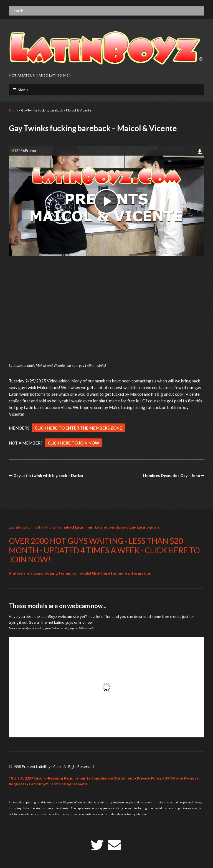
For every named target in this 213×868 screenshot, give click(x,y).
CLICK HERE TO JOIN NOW (73, 443)
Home (14, 110)
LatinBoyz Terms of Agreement (58, 784)
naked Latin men (78, 527)
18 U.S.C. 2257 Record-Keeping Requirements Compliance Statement (72, 778)
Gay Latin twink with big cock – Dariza (48, 475)
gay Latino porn (144, 527)
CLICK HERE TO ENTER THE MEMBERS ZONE (78, 428)
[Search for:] (106, 11)
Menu (23, 90)
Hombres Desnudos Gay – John (172, 475)
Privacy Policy (149, 778)
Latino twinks (108, 527)
